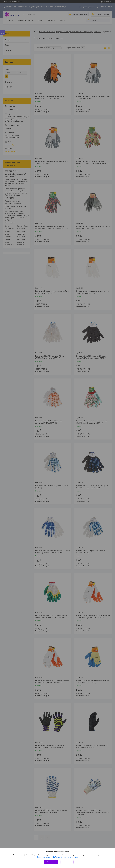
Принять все (51, 862)
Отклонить (67, 862)
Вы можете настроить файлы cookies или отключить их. (57, 857)
